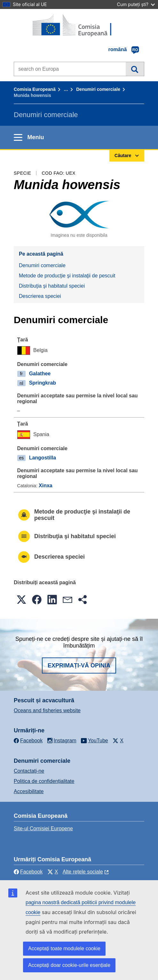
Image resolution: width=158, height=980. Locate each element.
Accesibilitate (29, 791)
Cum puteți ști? (136, 4)
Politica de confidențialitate (44, 781)
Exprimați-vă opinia (79, 665)
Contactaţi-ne (29, 771)
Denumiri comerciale (98, 89)
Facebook (28, 872)
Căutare (135, 69)
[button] (21, 600)
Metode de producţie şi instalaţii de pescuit (67, 276)
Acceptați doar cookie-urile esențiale (69, 965)
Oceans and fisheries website (47, 710)
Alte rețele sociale (83, 872)
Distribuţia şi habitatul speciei (52, 286)
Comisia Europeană (35, 89)
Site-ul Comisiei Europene (43, 829)
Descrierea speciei (40, 296)
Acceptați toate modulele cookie (64, 948)
